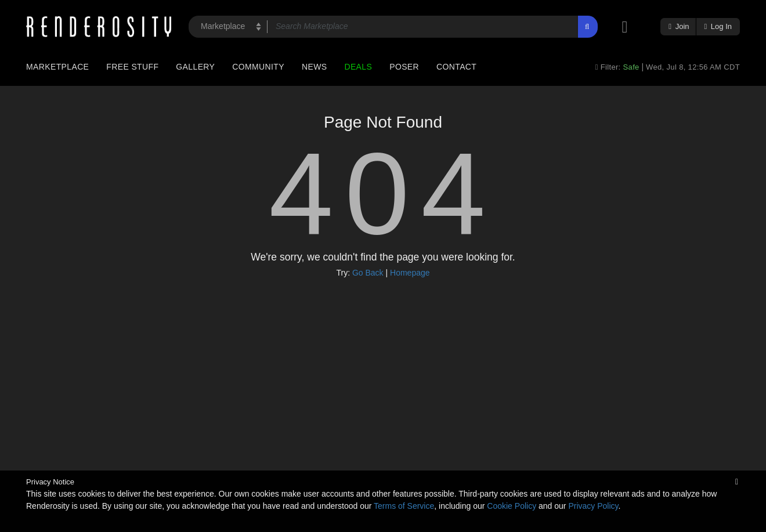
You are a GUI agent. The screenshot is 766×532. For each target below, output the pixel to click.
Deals (358, 67)
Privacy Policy (593, 506)
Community (258, 67)
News (314, 67)
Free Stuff (132, 67)
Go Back (368, 273)
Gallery (195, 67)
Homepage (410, 273)
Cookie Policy (512, 506)
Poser (404, 67)
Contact (456, 67)
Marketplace (57, 67)
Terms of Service (404, 506)
